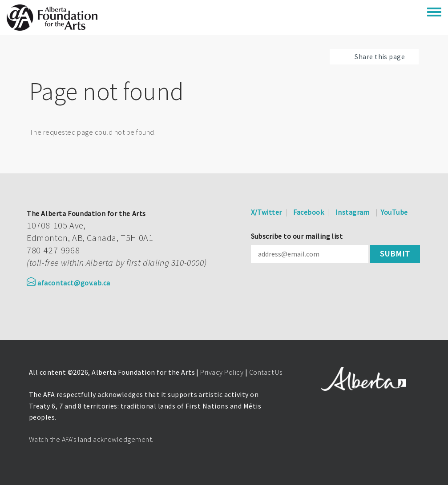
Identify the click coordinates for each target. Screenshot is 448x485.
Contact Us (266, 372)
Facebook (309, 212)
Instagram (353, 212)
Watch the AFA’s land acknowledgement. (91, 439)
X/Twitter (266, 212)
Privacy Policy (222, 372)
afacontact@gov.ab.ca (69, 283)
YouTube (394, 212)
